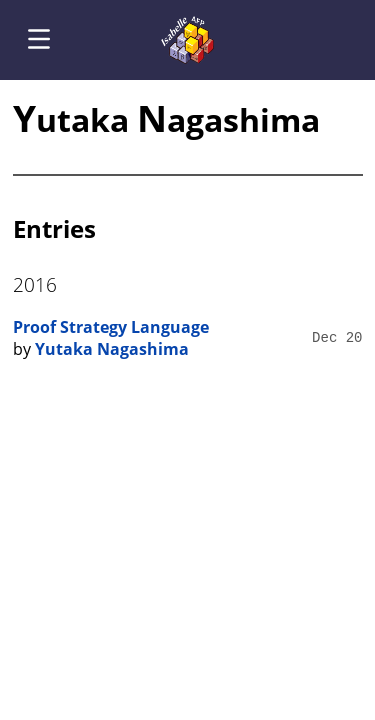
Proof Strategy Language (111, 327)
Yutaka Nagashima (112, 349)
